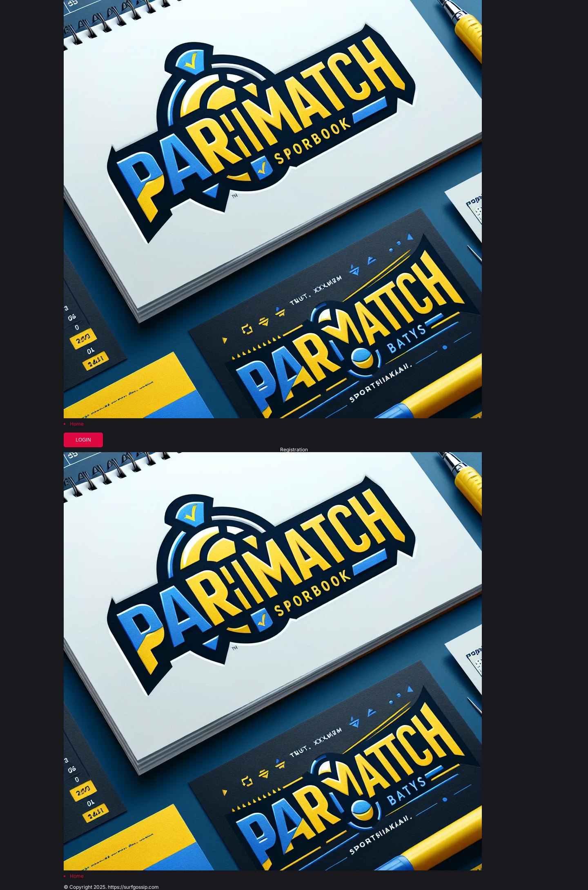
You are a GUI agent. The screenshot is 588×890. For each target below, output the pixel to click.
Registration (294, 450)
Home (77, 424)
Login (83, 440)
